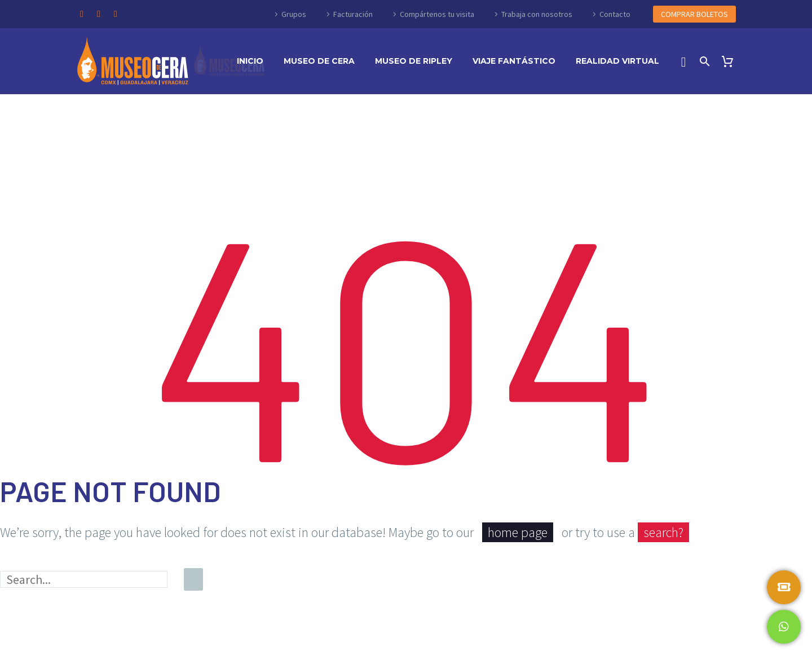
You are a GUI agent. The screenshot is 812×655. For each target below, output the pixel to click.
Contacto (615, 14)
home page (518, 532)
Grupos (294, 14)
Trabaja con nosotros (537, 14)
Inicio (250, 61)
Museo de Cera (319, 61)
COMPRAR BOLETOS (694, 14)
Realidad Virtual (617, 61)
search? (663, 532)
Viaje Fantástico (514, 61)
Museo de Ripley (414, 61)
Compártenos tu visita (437, 14)
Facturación (353, 14)
